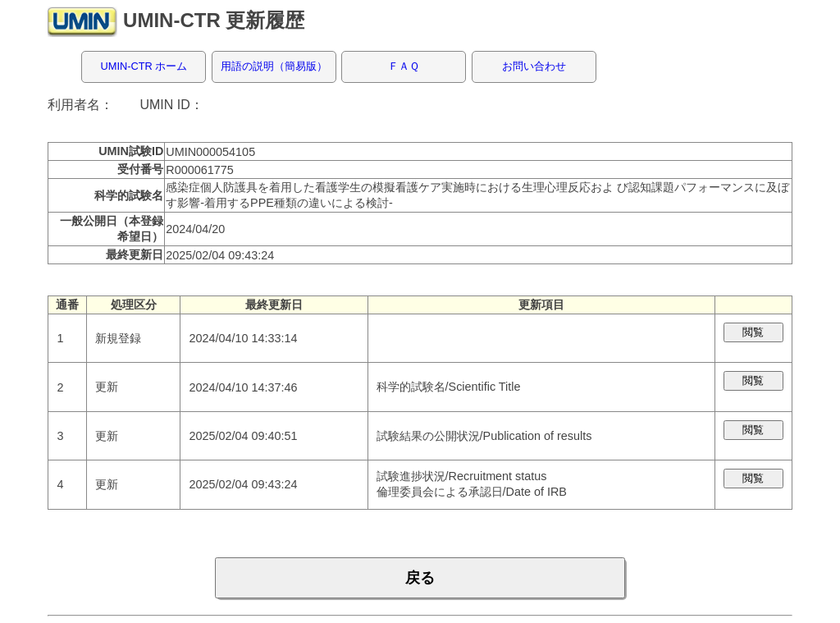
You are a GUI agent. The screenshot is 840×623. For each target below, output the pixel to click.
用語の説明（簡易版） (274, 66)
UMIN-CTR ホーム (144, 66)
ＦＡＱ (404, 66)
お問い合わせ (534, 66)
